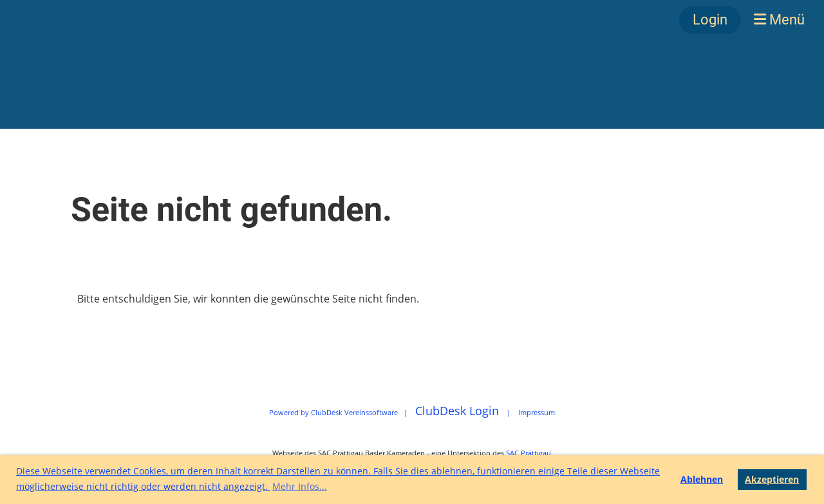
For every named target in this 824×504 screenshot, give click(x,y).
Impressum (537, 412)
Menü (779, 20)
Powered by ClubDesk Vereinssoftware (333, 412)
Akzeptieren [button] (772, 479)
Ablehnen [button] (702, 479)
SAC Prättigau (529, 453)
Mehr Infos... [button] (300, 486)
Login (710, 20)
